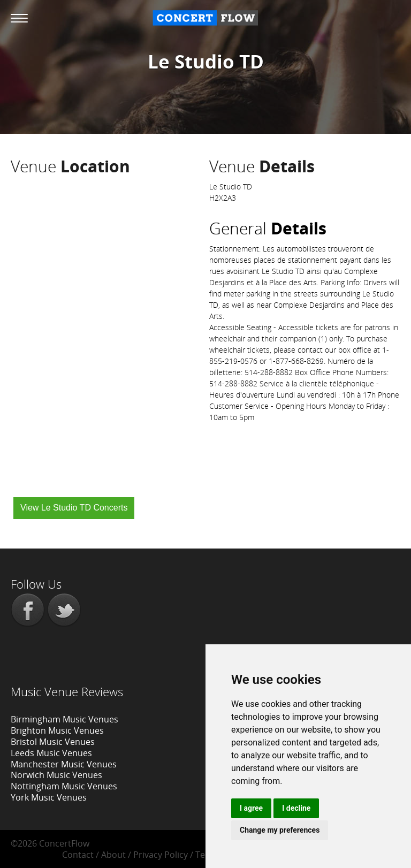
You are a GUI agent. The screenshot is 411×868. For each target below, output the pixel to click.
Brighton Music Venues (57, 730)
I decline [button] (296, 808)
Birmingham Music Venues (64, 719)
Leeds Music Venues (51, 753)
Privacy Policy (161, 855)
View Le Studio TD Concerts (74, 508)
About (113, 855)
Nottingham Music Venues (64, 786)
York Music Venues (49, 797)
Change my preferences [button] (280, 830)
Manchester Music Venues (64, 764)
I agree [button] (251, 808)
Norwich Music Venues (56, 775)
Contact (78, 855)
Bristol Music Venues (53, 742)
